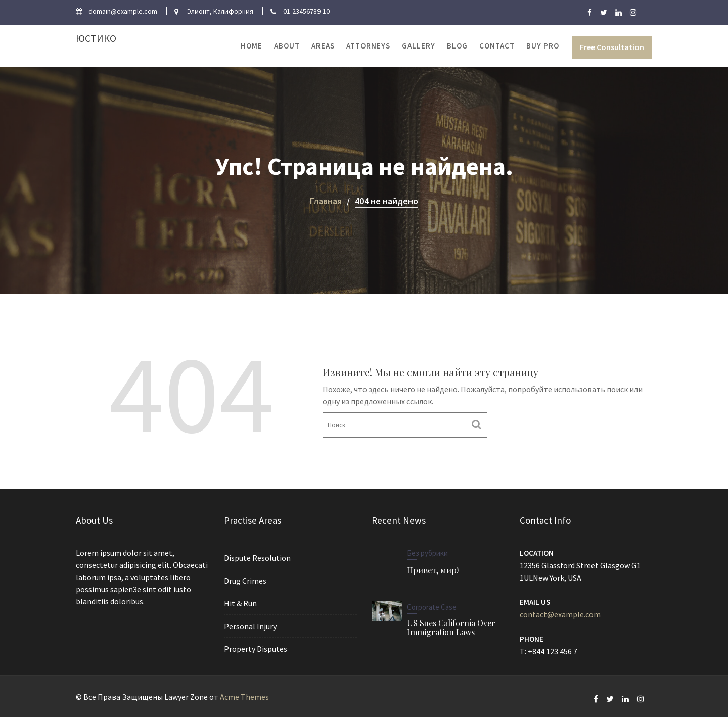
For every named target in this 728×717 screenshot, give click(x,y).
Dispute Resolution (257, 558)
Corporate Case (432, 607)
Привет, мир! (433, 570)
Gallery (419, 46)
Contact (497, 46)
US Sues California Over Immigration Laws (451, 627)
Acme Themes (244, 697)
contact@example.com (560, 614)
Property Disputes (256, 648)
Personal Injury (251, 626)
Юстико (96, 38)
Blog (457, 46)
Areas (323, 46)
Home (252, 46)
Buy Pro (543, 46)
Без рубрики (428, 553)
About (287, 46)
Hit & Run (241, 603)
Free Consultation (612, 47)
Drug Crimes (245, 581)
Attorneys (368, 46)
